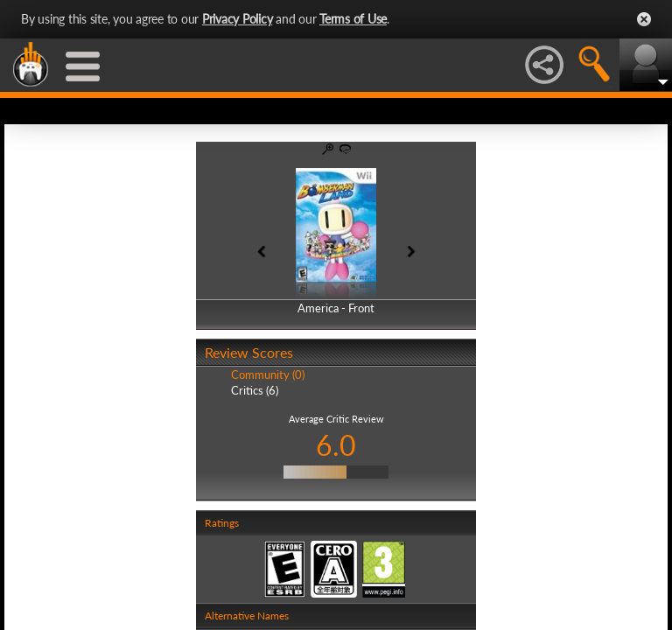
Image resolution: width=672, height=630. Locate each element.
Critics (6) (255, 390)
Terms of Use (353, 19)
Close (644, 19)
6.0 (336, 445)
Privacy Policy (238, 19)
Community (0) (268, 374)
